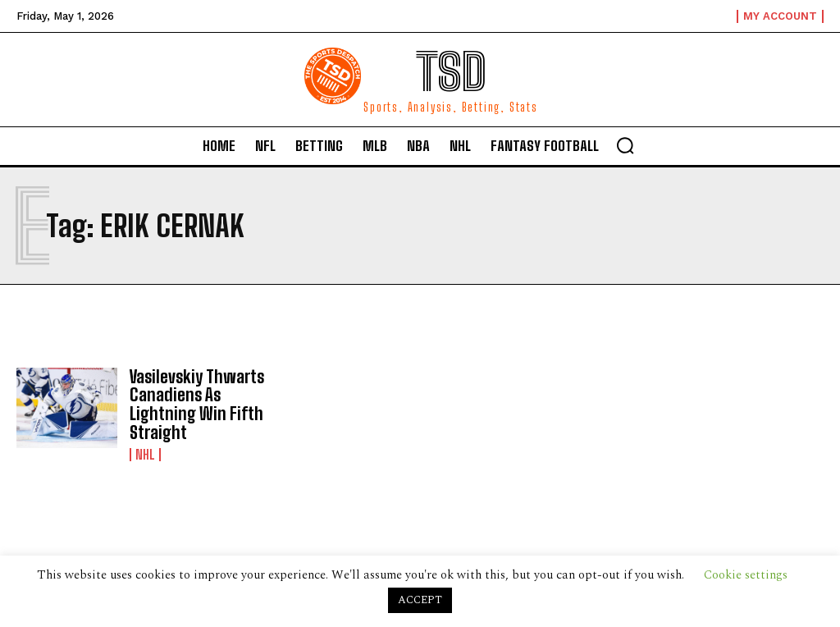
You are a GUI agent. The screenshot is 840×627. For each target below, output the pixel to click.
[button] (625, 145)
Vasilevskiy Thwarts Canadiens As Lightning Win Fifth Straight (195, 404)
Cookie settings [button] (746, 575)
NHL (145, 453)
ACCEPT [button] (420, 600)
